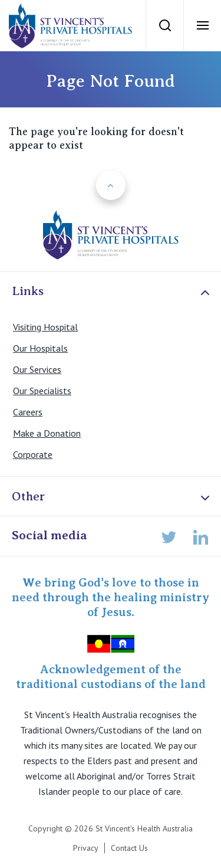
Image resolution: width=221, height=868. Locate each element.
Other (112, 497)
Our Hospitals (40, 348)
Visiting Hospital (45, 327)
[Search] (164, 25)
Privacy (86, 848)
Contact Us (129, 848)
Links (112, 292)
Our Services (37, 369)
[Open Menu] (202, 25)
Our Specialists (42, 391)
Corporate (33, 454)
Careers (28, 412)
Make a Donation (47, 433)
